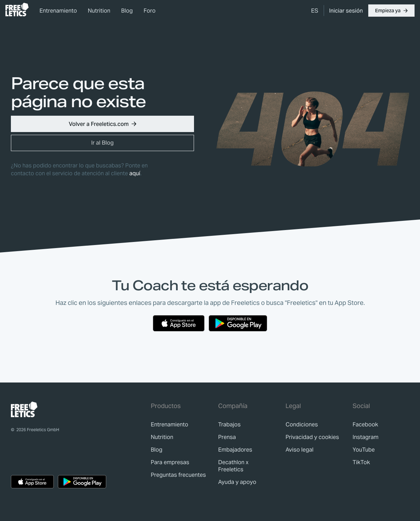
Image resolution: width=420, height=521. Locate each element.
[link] (17, 10)
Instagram (366, 437)
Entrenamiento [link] (58, 11)
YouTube (364, 450)
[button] (391, 11)
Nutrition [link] (99, 11)
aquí (135, 173)
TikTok (361, 462)
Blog (127, 11)
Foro (150, 11)
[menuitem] (315, 11)
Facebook (365, 425)
